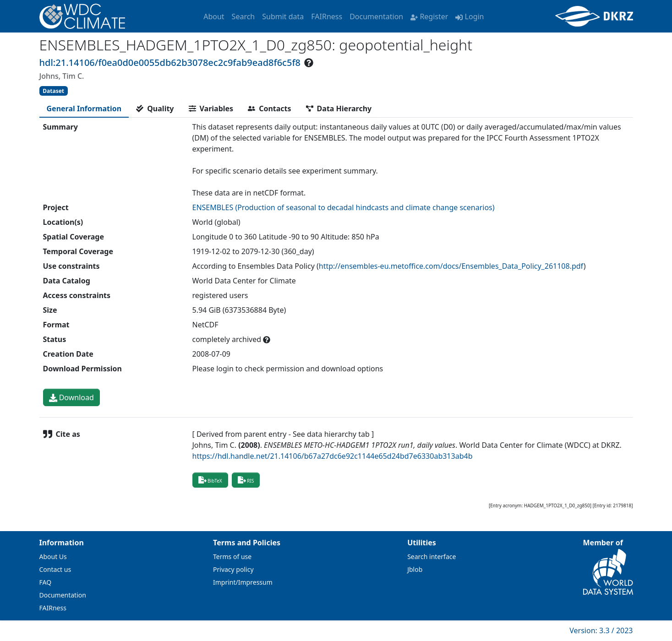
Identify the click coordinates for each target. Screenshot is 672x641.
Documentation (376, 16)
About (214, 16)
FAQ (46, 582)
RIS (246, 480)
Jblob (415, 569)
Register (429, 16)
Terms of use (232, 557)
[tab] (84, 109)
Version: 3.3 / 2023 (601, 630)
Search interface (432, 557)
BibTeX (210, 480)
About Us (53, 557)
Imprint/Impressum (243, 582)
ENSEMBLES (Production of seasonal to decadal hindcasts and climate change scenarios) (344, 207)
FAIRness (327, 16)
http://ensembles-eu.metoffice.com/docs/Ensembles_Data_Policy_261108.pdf (451, 266)
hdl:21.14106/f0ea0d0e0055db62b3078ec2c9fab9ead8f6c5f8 (170, 62)
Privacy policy (233, 569)
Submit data (283, 16)
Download (71, 397)
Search (243, 16)
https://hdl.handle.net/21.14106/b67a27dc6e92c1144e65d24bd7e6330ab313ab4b (333, 456)
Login (470, 16)
